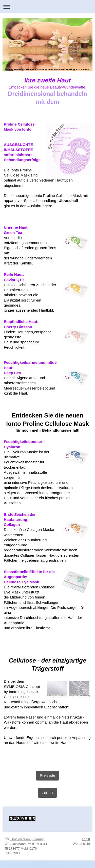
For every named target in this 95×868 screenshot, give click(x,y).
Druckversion (18, 839)
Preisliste (48, 775)
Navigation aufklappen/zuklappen (48, 7)
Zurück (48, 793)
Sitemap (39, 839)
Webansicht (81, 844)
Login (86, 839)
